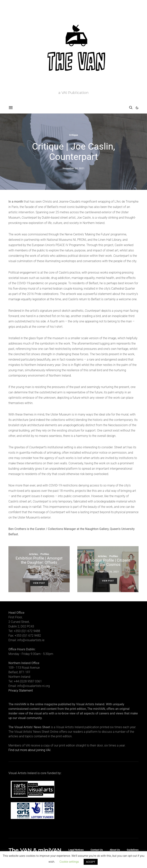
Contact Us (97, 850)
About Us (115, 850)
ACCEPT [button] (91, 862)
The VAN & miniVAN (35, 850)
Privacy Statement (21, 690)
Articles (33, 554)
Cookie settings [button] (69, 862)
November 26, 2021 (108, 572)
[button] (137, 108)
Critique (73, 135)
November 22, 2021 (39, 574)
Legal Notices (76, 850)
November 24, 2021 (73, 168)
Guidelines (133, 850)
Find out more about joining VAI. (30, 750)
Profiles (45, 554)
